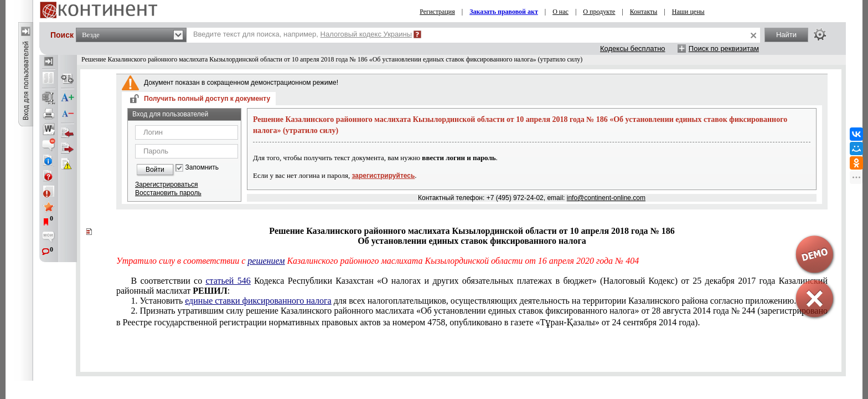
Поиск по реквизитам (724, 48)
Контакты (644, 12)
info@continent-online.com (606, 198)
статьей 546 (228, 281)
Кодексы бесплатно (633, 48)
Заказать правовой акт (504, 12)
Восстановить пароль (168, 193)
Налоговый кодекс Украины (366, 34)
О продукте (599, 12)
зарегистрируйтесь (384, 176)
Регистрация (437, 12)
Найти (786, 35)
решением (266, 261)
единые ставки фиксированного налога (258, 301)
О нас (560, 12)
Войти (155, 170)
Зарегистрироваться (166, 185)
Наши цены (688, 12)
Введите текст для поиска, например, (303, 34)
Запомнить (202, 168)
